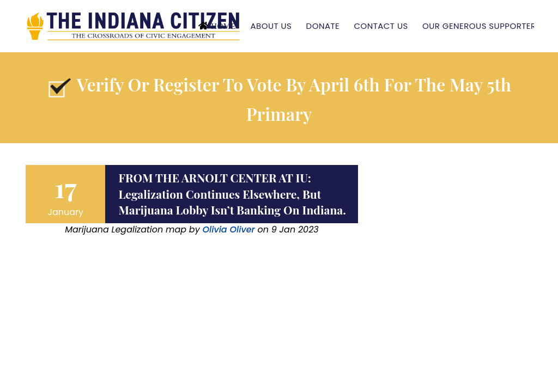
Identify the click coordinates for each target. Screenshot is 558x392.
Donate (323, 26)
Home (223, 26)
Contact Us (381, 26)
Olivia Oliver (228, 229)
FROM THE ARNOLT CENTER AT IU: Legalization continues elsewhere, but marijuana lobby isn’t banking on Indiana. (232, 194)
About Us (271, 26)
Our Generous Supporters (482, 26)
